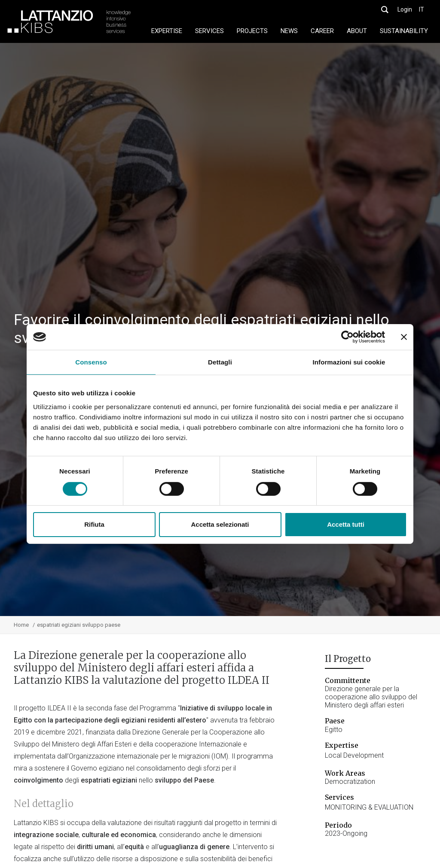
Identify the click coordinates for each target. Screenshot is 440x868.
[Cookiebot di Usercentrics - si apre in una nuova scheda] (347, 337)
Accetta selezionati (220, 524)
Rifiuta (94, 524)
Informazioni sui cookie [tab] (349, 362)
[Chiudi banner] (404, 337)
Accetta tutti (346, 524)
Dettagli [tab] (220, 362)
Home (21, 625)
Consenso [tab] (91, 362)
